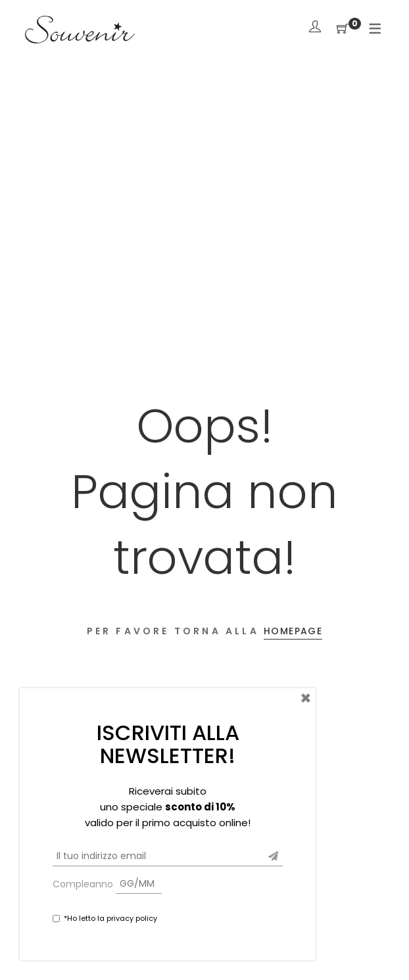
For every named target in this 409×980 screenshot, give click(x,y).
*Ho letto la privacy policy (110, 918)
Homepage (293, 631)
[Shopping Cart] (343, 29)
